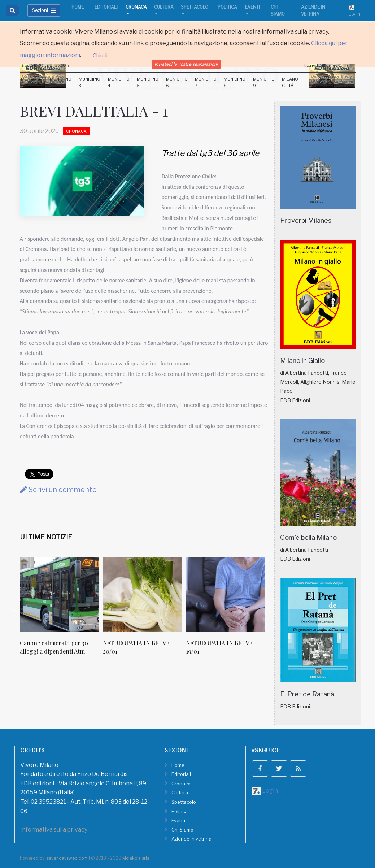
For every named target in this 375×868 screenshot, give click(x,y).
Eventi (252, 7)
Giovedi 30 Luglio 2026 (45, 66)
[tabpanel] (61, 610)
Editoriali (106, 7)
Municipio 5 (148, 82)
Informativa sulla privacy (54, 830)
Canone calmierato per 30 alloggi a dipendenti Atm (54, 647)
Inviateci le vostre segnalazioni (186, 64)
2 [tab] (106, 668)
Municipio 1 (32, 82)
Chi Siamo (278, 10)
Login (354, 10)
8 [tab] (171, 668)
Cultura (164, 7)
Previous (14, 610)
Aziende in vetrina (313, 10)
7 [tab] (161, 668)
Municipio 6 (177, 82)
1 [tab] (96, 668)
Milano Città (290, 82)
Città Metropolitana (330, 82)
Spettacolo (195, 7)
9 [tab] (182, 668)
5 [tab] (139, 668)
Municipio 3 (90, 82)
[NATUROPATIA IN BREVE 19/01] (226, 594)
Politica (227, 7)
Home (78, 7)
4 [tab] (128, 668)
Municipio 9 (264, 82)
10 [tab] (193, 668)
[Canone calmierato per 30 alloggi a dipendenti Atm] (60, 594)
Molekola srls (136, 858)
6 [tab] (150, 668)
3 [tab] (117, 668)
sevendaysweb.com (67, 858)
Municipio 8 (235, 82)
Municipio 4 (119, 82)
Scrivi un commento (58, 490)
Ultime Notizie (46, 537)
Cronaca (136, 7)
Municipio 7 (206, 82)
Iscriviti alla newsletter (328, 66)
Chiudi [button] (100, 56)
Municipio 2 (61, 82)
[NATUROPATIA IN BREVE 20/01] (143, 594)
